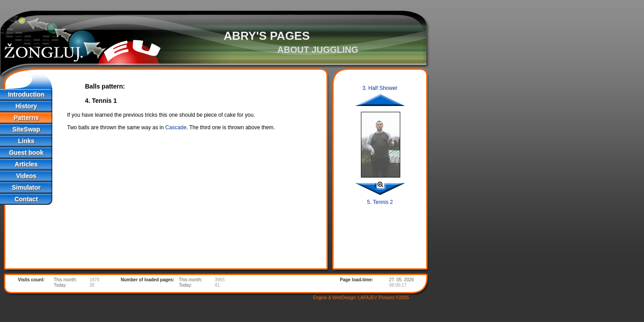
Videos (26, 176)
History (26, 106)
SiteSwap (26, 129)
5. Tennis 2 (380, 202)
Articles (26, 164)
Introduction (26, 94)
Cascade (176, 127)
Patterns (26, 118)
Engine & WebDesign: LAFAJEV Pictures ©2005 (361, 298)
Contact (26, 199)
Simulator (26, 187)
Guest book (26, 153)
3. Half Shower (380, 88)
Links (26, 141)
